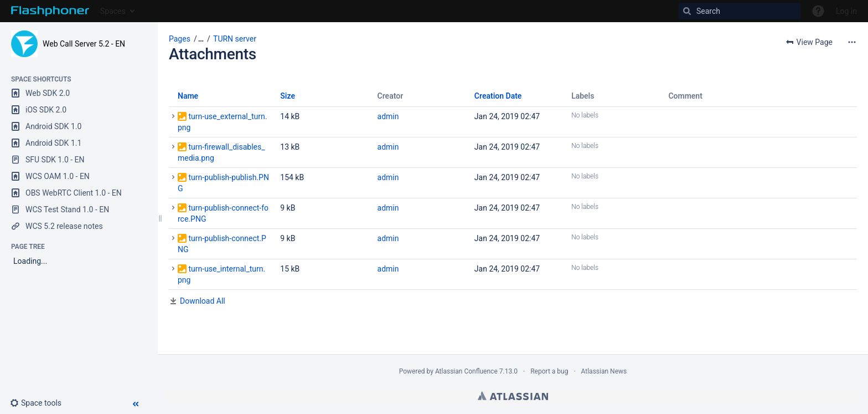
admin (388, 116)
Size (288, 96)
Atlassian (513, 396)
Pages (180, 39)
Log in (846, 11)
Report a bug (549, 371)
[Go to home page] (50, 11)
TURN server (235, 39)
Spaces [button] (113, 11)
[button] (40, 403)
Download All (203, 301)
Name (188, 96)
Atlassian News (604, 371)
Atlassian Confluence (466, 371)
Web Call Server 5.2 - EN (84, 44)
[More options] (852, 42)
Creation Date (498, 96)
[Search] (740, 11)
